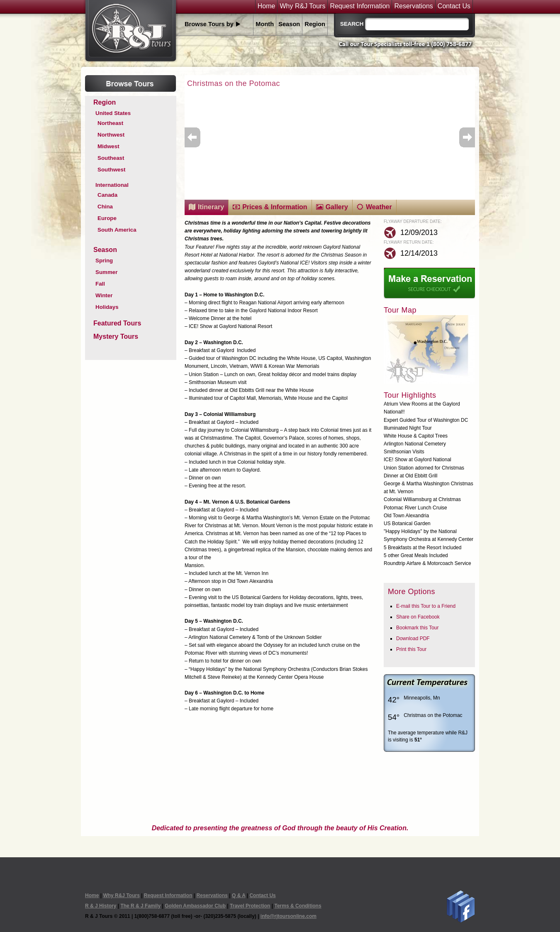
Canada (107, 195)
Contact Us (454, 6)
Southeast (111, 158)
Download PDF (413, 638)
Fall (100, 284)
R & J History (101, 906)
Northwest (111, 135)
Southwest (111, 170)
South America (117, 230)
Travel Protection (250, 906)
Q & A (239, 895)
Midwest (108, 146)
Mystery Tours (116, 336)
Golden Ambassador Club (195, 906)
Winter (104, 295)
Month (265, 24)
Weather (379, 207)
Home (267, 6)
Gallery (337, 207)
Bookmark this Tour (418, 628)
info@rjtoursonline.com (289, 916)
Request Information (360, 6)
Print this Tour (411, 649)
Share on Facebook (418, 617)
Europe (107, 218)
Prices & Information (275, 207)
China (105, 207)
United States (113, 113)
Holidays (107, 307)
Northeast (110, 123)
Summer (106, 272)
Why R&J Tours (302, 6)
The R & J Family (140, 906)
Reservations (413, 6)
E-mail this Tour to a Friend (426, 606)
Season (289, 24)
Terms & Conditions (298, 906)
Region (315, 24)
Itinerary (211, 207)
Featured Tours (117, 323)
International (112, 185)
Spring (104, 261)
